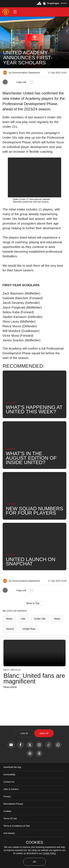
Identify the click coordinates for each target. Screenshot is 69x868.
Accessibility (9, 786)
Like (23, 631)
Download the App (12, 779)
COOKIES (34, 842)
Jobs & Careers (11, 801)
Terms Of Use (10, 830)
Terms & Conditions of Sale (17, 838)
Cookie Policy (49, 853)
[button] (15, 12)
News (9, 631)
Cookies (7, 823)
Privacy (7, 808)
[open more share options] (31, 82)
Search (10, 641)
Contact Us (9, 794)
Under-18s (40, 631)
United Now (29, 641)
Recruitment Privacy (13, 816)
